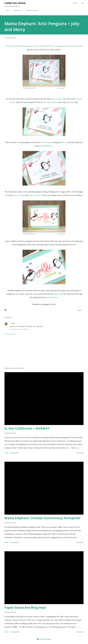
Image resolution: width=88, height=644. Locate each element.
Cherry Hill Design (15, 3)
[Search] (75, 3)
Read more (80, 453)
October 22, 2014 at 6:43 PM (19, 329)
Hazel (64, 142)
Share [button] (80, 310)
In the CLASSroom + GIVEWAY (27, 428)
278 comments (15, 542)
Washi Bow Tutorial (31, 10)
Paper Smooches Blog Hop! (25, 608)
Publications (17, 10)
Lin (11, 323)
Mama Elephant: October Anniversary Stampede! (42, 518)
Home (6, 10)
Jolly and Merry (35, 195)
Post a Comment (10, 334)
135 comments (15, 453)
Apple (72, 102)
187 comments (15, 632)
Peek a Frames (57, 99)
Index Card (59, 294)
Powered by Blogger (44, 639)
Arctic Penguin (19, 195)
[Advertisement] (44, 352)
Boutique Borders (51, 102)
